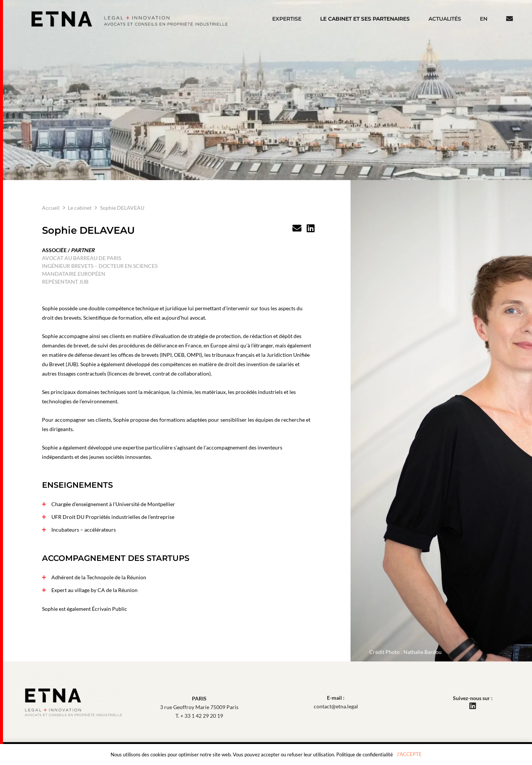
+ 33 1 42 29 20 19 (202, 716)
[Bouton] (510, 19)
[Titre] (297, 228)
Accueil (51, 208)
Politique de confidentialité (365, 754)
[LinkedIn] (311, 228)
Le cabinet (80, 208)
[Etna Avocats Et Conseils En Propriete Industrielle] (130, 19)
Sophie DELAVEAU (122, 208)
